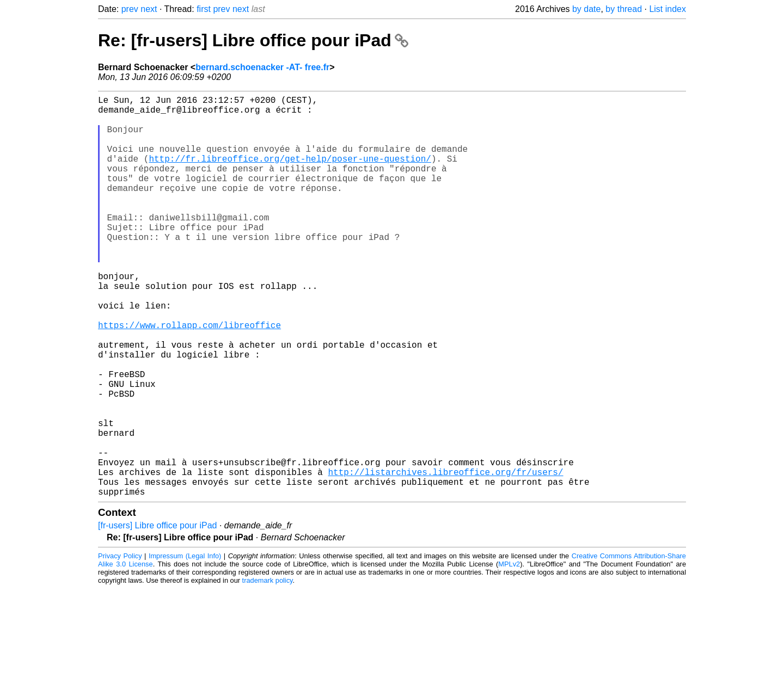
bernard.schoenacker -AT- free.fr (262, 67)
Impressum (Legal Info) (185, 645)
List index (667, 9)
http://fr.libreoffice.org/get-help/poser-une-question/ (290, 174)
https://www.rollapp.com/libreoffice (189, 377)
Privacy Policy (120, 645)
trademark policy (268, 670)
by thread (624, 9)
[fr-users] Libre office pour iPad (157, 615)
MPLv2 (509, 653)
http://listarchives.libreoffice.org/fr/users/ (445, 557)
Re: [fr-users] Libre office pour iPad (253, 40)
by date (586, 9)
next (149, 9)
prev (130, 9)
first (204, 9)
